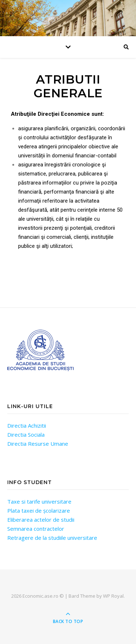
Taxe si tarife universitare (39, 501)
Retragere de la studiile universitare (52, 538)
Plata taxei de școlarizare (39, 510)
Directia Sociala (26, 435)
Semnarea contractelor (36, 529)
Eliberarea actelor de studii (41, 520)
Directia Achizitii (27, 425)
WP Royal (113, 596)
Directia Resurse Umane (38, 444)
